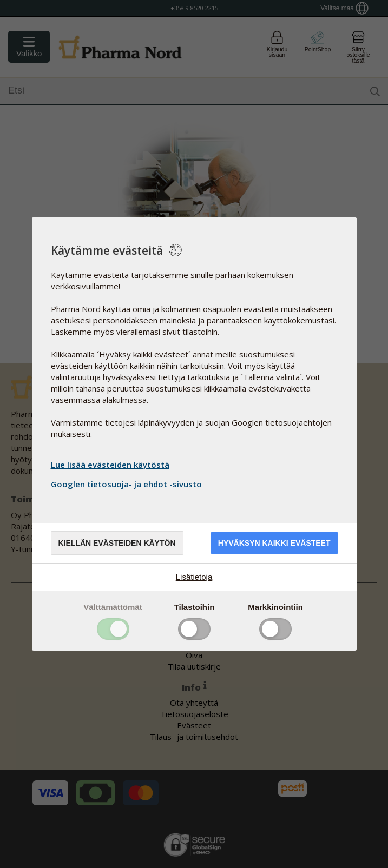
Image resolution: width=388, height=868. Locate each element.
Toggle (113, 629)
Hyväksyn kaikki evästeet (274, 543)
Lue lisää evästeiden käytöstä (110, 465)
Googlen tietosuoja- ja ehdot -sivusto (128, 484)
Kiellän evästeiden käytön (117, 543)
